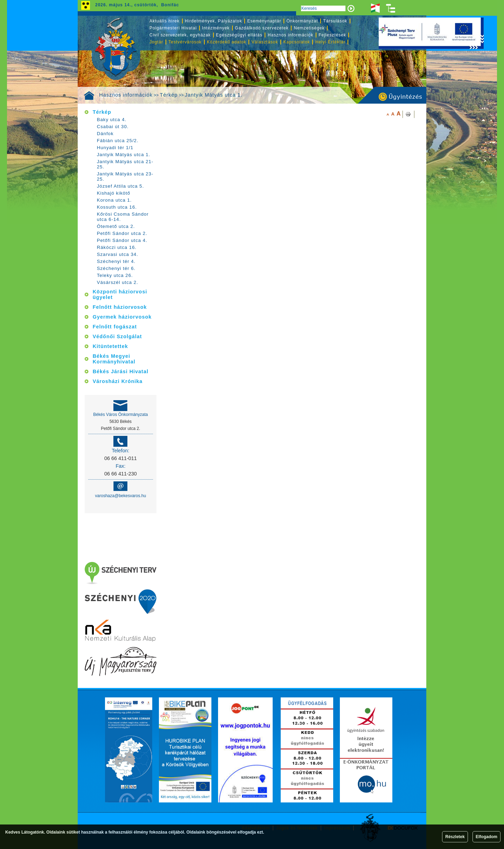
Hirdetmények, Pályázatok (213, 21)
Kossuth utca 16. (117, 207)
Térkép (169, 95)
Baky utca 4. (112, 120)
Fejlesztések (332, 35)
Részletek (455, 837)
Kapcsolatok (297, 42)
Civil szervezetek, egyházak (180, 35)
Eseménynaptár (264, 21)
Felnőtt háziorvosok (120, 307)
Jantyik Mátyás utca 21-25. (125, 164)
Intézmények (216, 28)
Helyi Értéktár (330, 42)
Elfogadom (486, 837)
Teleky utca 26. (115, 275)
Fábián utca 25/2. (118, 141)
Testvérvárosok (185, 42)
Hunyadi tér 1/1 (115, 148)
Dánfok (105, 134)
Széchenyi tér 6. (116, 268)
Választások (265, 42)
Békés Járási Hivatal (121, 371)
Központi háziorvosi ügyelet (120, 294)
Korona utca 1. (114, 200)
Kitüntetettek (110, 346)
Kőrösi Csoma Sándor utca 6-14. (123, 217)
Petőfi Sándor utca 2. (122, 233)
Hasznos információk (126, 95)
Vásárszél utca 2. (118, 282)
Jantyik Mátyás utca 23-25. (125, 176)
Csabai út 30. (113, 127)
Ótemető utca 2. (116, 226)
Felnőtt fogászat (115, 327)
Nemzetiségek (309, 28)
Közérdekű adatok (227, 42)
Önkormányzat (302, 21)
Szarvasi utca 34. (118, 254)
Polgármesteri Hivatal (173, 28)
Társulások (335, 21)
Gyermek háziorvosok (122, 317)
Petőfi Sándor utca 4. (122, 240)
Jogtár (156, 42)
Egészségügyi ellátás (239, 35)
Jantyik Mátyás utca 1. (213, 95)
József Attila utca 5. (121, 186)
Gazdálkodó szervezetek (262, 28)
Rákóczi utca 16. (117, 247)
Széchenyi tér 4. (116, 261)
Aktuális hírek (164, 21)
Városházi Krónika (118, 381)
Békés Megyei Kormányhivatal (114, 359)
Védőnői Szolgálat (117, 336)
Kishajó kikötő (114, 193)
